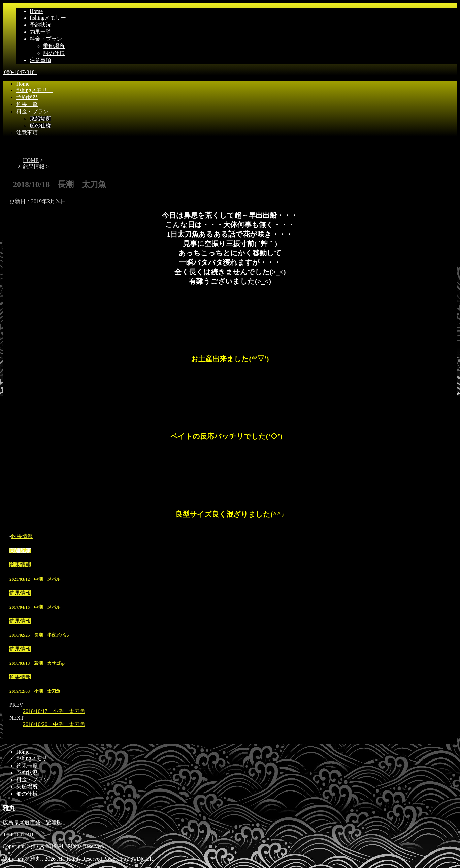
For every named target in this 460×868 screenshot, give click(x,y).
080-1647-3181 (20, 72)
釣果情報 (22, 536)
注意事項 (40, 60)
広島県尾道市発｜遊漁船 (32, 822)
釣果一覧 (40, 32)
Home (36, 11)
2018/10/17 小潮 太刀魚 (54, 711)
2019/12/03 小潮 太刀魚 (35, 691)
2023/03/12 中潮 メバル (35, 579)
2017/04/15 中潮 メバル (35, 607)
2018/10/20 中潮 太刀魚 (54, 724)
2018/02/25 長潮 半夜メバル (39, 635)
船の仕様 (54, 53)
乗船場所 (54, 46)
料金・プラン (46, 39)
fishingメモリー (48, 18)
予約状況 (40, 25)
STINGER (142, 859)
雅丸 (9, 808)
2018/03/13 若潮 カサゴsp (37, 663)
